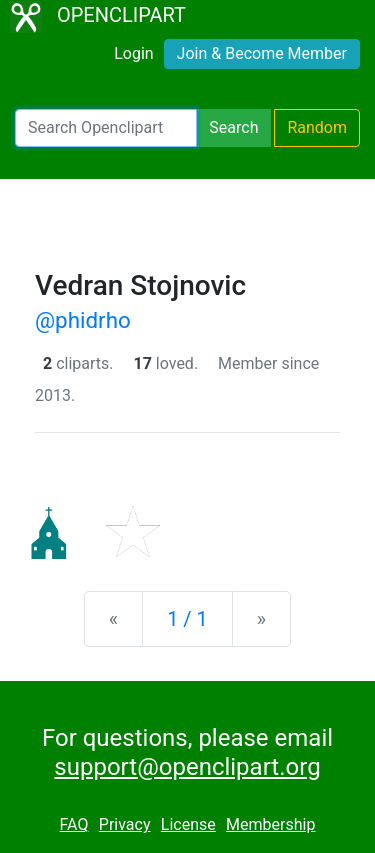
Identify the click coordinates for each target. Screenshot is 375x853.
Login (133, 53)
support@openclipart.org (187, 767)
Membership (270, 824)
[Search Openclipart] (106, 128)
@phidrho (83, 320)
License (188, 824)
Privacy (125, 824)
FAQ (74, 824)
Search (233, 127)
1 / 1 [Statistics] (187, 619)
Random (317, 127)
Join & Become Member (262, 53)
